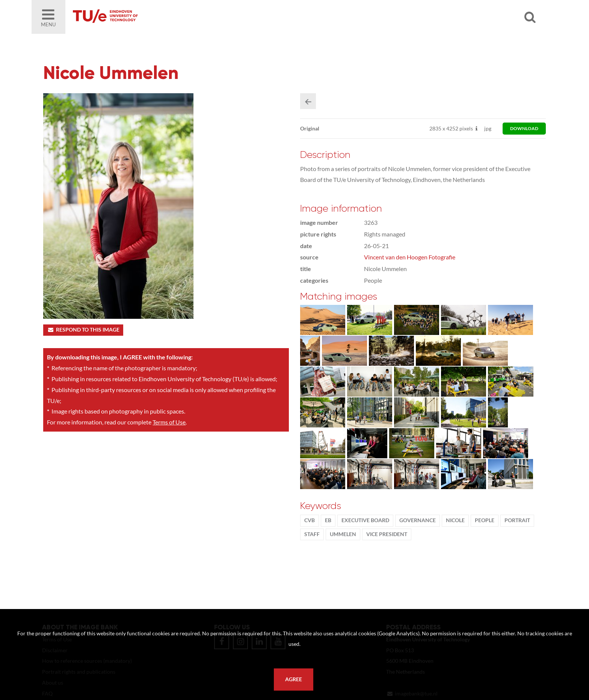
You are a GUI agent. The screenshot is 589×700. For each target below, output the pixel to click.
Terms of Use (169, 422)
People (485, 520)
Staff (312, 534)
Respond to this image (83, 330)
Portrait (517, 520)
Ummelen (343, 534)
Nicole (455, 520)
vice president (387, 534)
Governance (418, 520)
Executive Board (365, 520)
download (524, 128)
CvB (310, 520)
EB (328, 520)
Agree (294, 679)
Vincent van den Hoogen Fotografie (410, 257)
